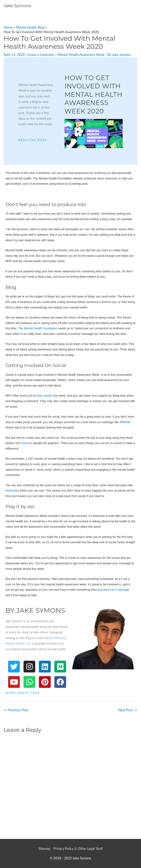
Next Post (128, 710)
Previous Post (16, 710)
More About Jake (23, 693)
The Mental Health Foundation (38, 328)
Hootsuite (12, 491)
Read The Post (33, 140)
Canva (25, 443)
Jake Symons (17, 6)
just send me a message (113, 590)
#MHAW (125, 422)
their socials (45, 396)
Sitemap (44, 849)
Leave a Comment (41, 55)
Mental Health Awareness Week (81, 55)
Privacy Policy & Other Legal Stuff (78, 849)
